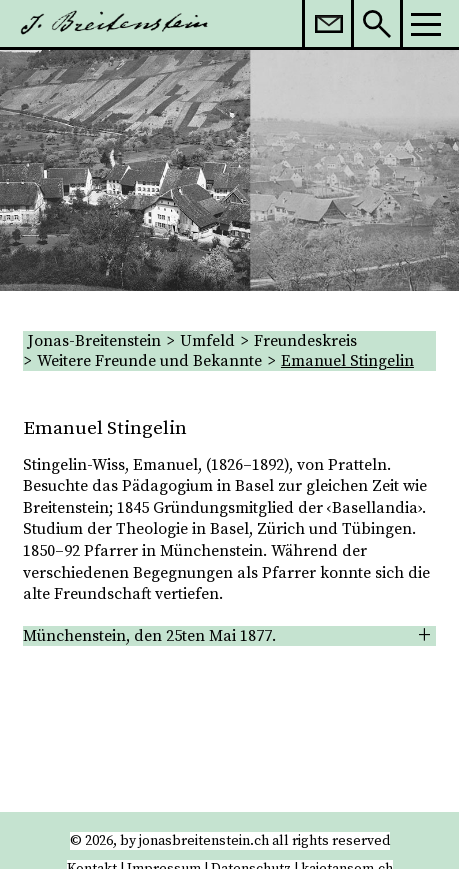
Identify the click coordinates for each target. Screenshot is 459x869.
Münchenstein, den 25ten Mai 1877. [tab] (149, 636)
